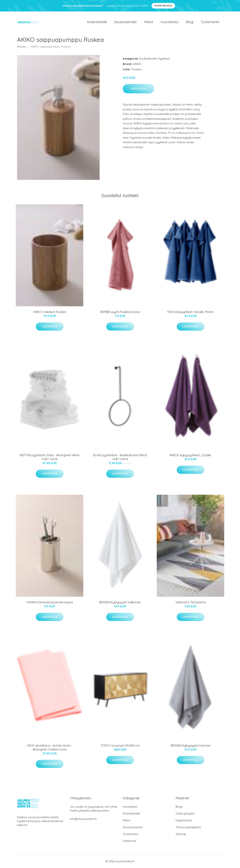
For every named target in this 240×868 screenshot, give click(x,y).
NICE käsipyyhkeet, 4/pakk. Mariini (190, 312)
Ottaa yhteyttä (185, 814)
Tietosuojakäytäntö (188, 828)
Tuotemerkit (210, 22)
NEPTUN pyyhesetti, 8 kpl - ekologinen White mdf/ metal (50, 458)
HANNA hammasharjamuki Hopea (50, 603)
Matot (149, 22)
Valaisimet (129, 841)
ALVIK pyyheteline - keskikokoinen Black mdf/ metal (120, 458)
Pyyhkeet (164, 59)
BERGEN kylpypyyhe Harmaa (190, 746)
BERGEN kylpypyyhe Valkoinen (120, 603)
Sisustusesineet (125, 22)
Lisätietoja (138, 89)
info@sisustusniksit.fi (83, 819)
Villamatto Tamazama (191, 603)
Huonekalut (170, 22)
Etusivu (22, 47)
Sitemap (181, 834)
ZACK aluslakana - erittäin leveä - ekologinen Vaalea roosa (50, 748)
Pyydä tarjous (163, 6)
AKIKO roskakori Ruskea (50, 312)
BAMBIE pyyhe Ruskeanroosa (120, 312)
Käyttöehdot (184, 821)
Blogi (190, 22)
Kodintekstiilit (97, 22)
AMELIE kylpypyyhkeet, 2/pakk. (190, 456)
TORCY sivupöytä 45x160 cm (120, 746)
